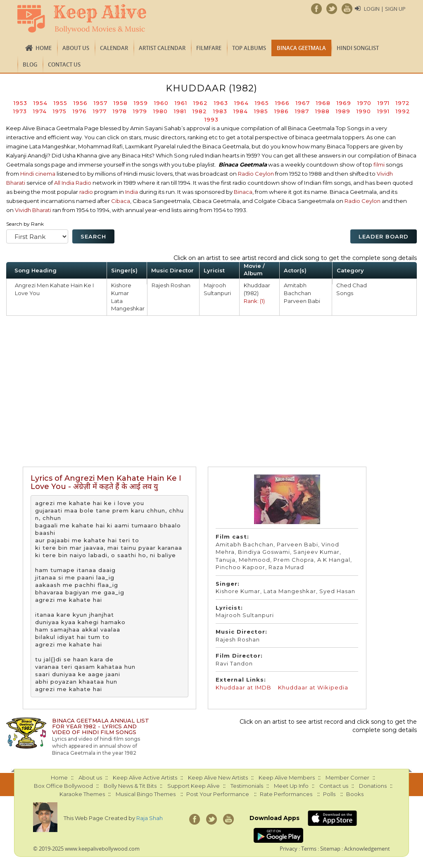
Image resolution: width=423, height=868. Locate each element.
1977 (100, 111)
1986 (282, 111)
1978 (120, 111)
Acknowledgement (367, 849)
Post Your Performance (218, 794)
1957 (101, 103)
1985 (261, 111)
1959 (141, 103)
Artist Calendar (162, 48)
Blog (30, 64)
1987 (302, 111)
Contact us (64, 64)
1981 (180, 111)
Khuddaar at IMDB (244, 687)
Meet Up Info (291, 786)
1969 (344, 103)
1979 (140, 111)
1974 (40, 111)
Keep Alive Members (287, 777)
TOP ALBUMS (249, 48)
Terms (309, 849)
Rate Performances (286, 794)
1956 (81, 103)
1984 (241, 111)
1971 (384, 103)
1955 (61, 103)
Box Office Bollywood (63, 786)
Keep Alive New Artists (218, 777)
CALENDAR (114, 48)
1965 (262, 103)
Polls (329, 794)
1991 (383, 111)
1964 (241, 103)
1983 (220, 111)
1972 (403, 103)
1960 (161, 103)
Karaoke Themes (82, 794)
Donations (373, 786)
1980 (160, 111)
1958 (121, 103)
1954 (40, 103)
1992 (403, 111)
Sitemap (330, 849)
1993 (211, 119)
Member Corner (347, 777)
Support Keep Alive (194, 786)
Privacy (289, 849)
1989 (343, 111)
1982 (200, 111)
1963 (221, 103)
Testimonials (247, 786)
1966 (282, 103)
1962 (201, 103)
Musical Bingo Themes (146, 794)
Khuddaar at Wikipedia (313, 687)
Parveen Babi (302, 301)
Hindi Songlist (358, 48)
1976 (80, 111)
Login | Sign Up (385, 9)
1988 (322, 111)
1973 (20, 111)
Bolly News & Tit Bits (130, 786)
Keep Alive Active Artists (145, 777)
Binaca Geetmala (301, 48)
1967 (303, 103)
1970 (364, 103)
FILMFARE (209, 48)
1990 (364, 111)
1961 (181, 103)
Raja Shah (150, 818)
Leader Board (384, 236)
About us (76, 48)
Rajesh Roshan (171, 285)
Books (355, 794)
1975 (60, 111)
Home (44, 48)
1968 (323, 103)
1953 (20, 103)
